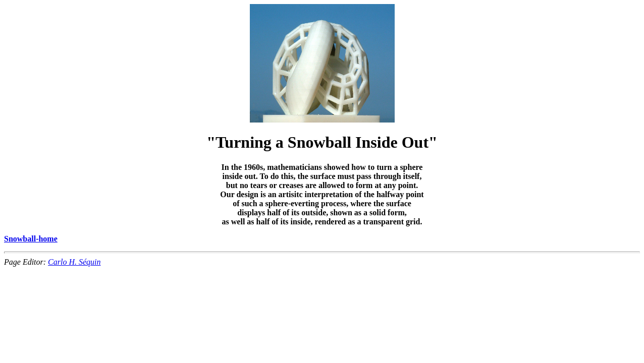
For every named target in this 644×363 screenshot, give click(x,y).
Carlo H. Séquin (74, 262)
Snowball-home (31, 239)
